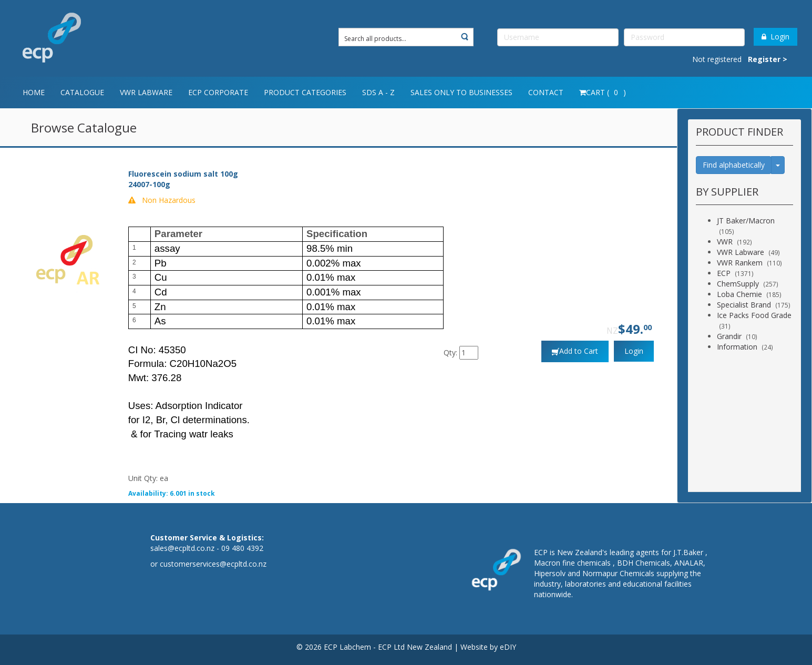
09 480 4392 (242, 548)
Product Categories (305, 92)
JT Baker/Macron (746, 221)
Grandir (729, 336)
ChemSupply (738, 284)
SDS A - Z (378, 92)
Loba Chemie (739, 294)
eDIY (508, 647)
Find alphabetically (734, 165)
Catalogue (82, 92)
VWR (725, 242)
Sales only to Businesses (461, 92)
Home (34, 92)
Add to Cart (579, 351)
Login (775, 37)
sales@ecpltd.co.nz (182, 548)
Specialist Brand (744, 305)
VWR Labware (146, 92)
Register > (768, 59)
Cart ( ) (603, 92)
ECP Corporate (218, 92)
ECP (724, 273)
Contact (546, 92)
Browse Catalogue (84, 127)
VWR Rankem (740, 263)
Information (737, 347)
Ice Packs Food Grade (754, 315)
